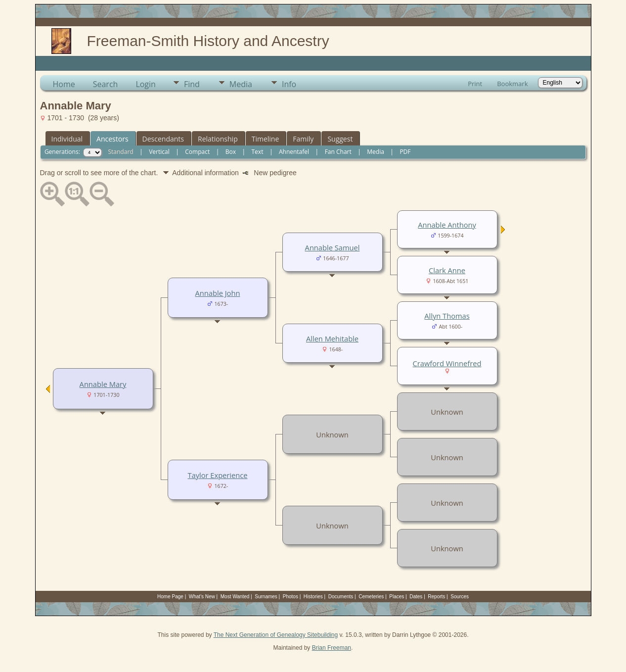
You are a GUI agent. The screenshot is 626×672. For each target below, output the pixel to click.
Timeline (266, 139)
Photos (291, 597)
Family (303, 139)
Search (106, 84)
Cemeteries (371, 597)
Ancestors (112, 139)
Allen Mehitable (332, 338)
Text (258, 152)
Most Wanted (235, 597)
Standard (120, 152)
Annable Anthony (447, 225)
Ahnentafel (294, 152)
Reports (436, 597)
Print (475, 84)
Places (397, 597)
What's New (202, 597)
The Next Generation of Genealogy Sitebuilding (276, 635)
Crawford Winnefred (447, 363)
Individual (67, 139)
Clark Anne (447, 270)
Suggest (340, 139)
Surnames (266, 597)
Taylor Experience (217, 475)
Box (231, 152)
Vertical (159, 152)
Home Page (170, 597)
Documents (341, 597)
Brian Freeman (332, 648)
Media (241, 84)
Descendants (163, 139)
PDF (405, 152)
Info (289, 84)
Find (192, 84)
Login (146, 84)
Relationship (218, 139)
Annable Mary (103, 384)
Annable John (218, 293)
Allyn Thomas (447, 316)
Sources (460, 597)
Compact (197, 152)
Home (64, 84)
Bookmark (512, 84)
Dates (416, 597)
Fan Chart (338, 152)
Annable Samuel (333, 247)
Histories (313, 597)
